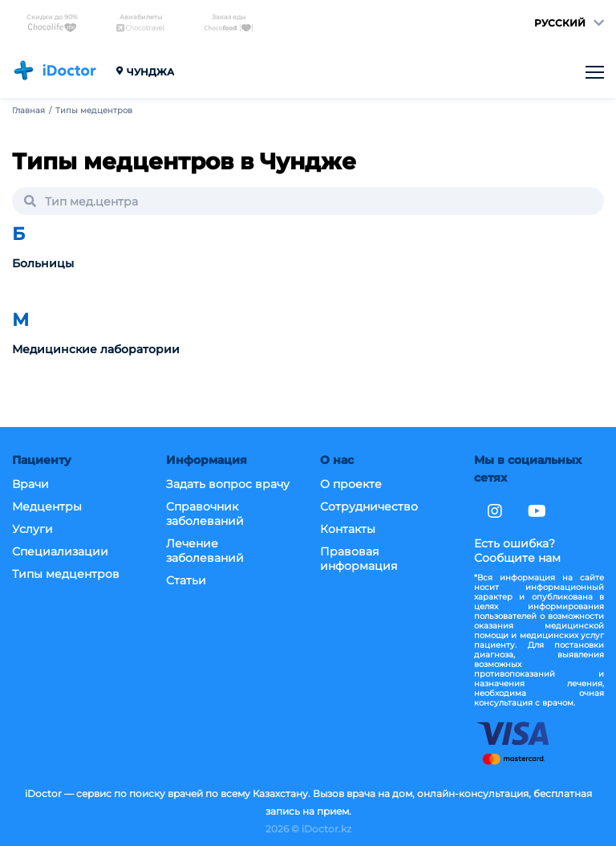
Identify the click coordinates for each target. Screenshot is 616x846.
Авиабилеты (140, 23)
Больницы (43, 264)
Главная (28, 111)
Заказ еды (229, 23)
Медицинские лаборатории (96, 350)
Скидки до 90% (52, 23)
